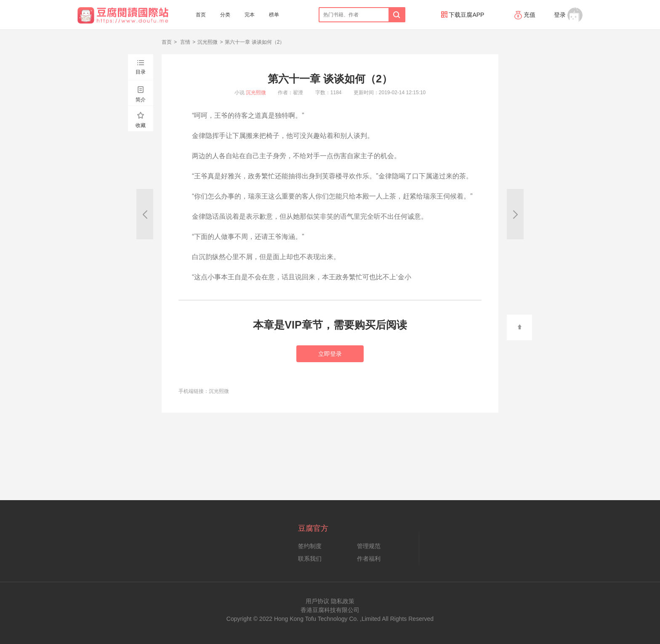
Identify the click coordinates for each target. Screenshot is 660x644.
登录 (560, 15)
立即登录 (330, 354)
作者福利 (369, 559)
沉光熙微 (208, 42)
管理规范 (369, 546)
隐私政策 (343, 601)
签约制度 (310, 546)
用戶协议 (317, 601)
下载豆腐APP (463, 15)
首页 (201, 15)
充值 (526, 15)
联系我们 (310, 559)
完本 (250, 15)
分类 (225, 15)
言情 (185, 42)
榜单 (274, 15)
